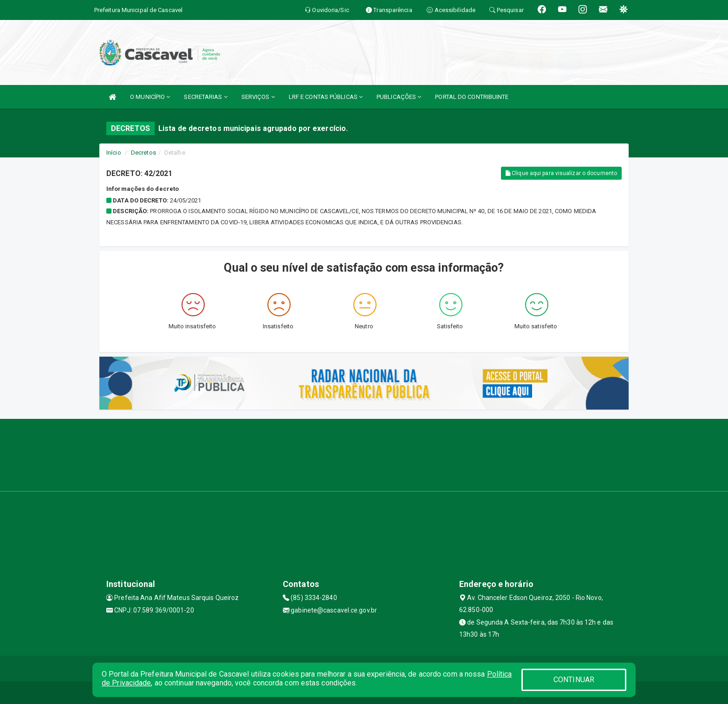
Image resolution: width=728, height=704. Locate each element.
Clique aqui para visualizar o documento (561, 173)
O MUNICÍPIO (150, 97)
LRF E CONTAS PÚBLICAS (326, 97)
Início (114, 153)
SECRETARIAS (205, 97)
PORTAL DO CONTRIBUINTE (472, 97)
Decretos (143, 153)
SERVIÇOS (258, 97)
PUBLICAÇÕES (399, 97)
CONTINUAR (574, 680)
